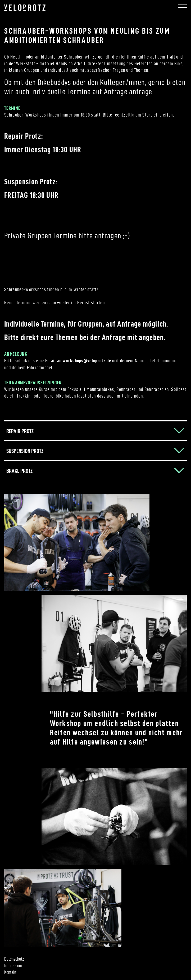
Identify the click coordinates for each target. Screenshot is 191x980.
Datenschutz (14, 959)
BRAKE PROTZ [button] (19, 471)
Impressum (13, 966)
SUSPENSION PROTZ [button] (25, 451)
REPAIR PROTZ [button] (20, 431)
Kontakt (10, 972)
